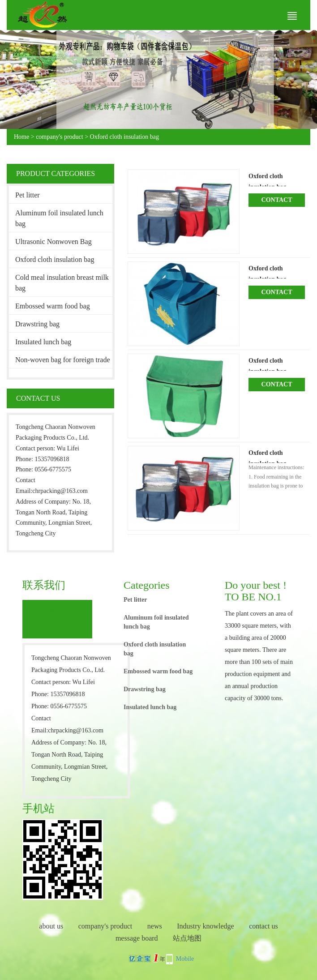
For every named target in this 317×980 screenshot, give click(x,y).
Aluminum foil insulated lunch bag (59, 218)
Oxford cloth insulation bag (124, 137)
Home (21, 137)
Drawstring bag (37, 324)
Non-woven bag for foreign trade (62, 360)
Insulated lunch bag (43, 342)
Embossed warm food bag (53, 306)
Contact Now (277, 202)
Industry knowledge (206, 926)
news (155, 926)
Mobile (185, 959)
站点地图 (187, 938)
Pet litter (28, 195)
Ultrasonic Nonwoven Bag (54, 242)
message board (137, 938)
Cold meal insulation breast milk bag (62, 283)
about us (51, 926)
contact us (263, 926)
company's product (60, 137)
